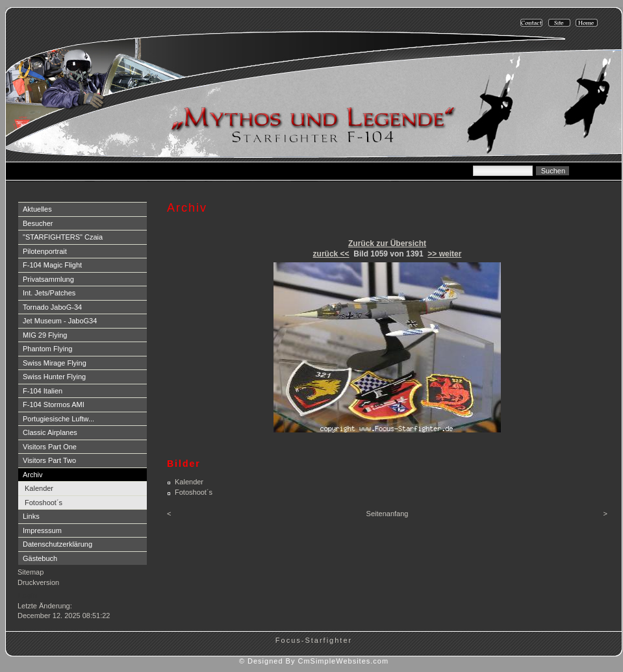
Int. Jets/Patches (49, 293)
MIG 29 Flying (45, 335)
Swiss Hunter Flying (54, 377)
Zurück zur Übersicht (387, 243)
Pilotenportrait (45, 251)
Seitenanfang (388, 514)
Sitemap (31, 572)
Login (28, 595)
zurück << (331, 254)
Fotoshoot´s (44, 503)
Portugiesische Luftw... (58, 419)
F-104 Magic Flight (52, 265)
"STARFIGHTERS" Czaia (63, 237)
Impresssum (42, 530)
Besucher (38, 223)
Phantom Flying (47, 349)
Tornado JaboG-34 (52, 307)
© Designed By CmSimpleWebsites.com (314, 661)
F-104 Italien (43, 391)
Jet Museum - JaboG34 (60, 321)
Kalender (39, 488)
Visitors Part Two (49, 460)
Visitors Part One (50, 447)
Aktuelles (37, 209)
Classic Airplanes (50, 432)
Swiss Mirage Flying (55, 363)
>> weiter (444, 254)
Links (31, 516)
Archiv (33, 475)
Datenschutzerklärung (57, 544)
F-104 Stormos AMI (54, 404)
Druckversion (38, 582)
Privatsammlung (48, 279)
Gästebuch (40, 558)
